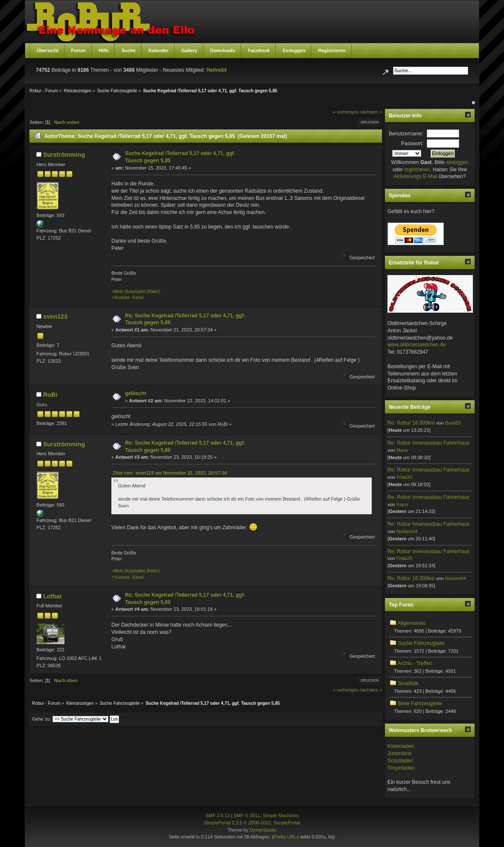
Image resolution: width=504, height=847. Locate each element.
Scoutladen (400, 761)
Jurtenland (399, 753)
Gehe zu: (42, 719)
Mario (402, 450)
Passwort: (412, 144)
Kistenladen (401, 746)
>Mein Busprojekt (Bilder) (136, 292)
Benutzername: (406, 134)
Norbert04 (407, 531)
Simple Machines (281, 815)
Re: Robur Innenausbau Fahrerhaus (428, 443)
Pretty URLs (286, 837)
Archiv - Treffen (415, 663)
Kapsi (402, 504)
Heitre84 (216, 70)
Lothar (53, 596)
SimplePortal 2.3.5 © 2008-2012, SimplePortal (252, 823)
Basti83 (453, 423)
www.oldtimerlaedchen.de (417, 345)
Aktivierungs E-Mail (415, 176)
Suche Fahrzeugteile (421, 643)
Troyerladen (401, 768)
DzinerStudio (263, 830)
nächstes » (371, 112)
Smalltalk (408, 683)
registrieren (417, 170)
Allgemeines (412, 623)
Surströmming (64, 155)
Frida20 (404, 477)
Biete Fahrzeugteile (420, 703)
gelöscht (135, 393)
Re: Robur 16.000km (411, 423)
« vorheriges (345, 112)
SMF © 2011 (247, 815)
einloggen (457, 162)
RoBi (50, 395)
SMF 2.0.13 (218, 815)
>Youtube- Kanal (127, 297)
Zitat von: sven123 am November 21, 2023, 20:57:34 (170, 473)
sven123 (55, 317)
